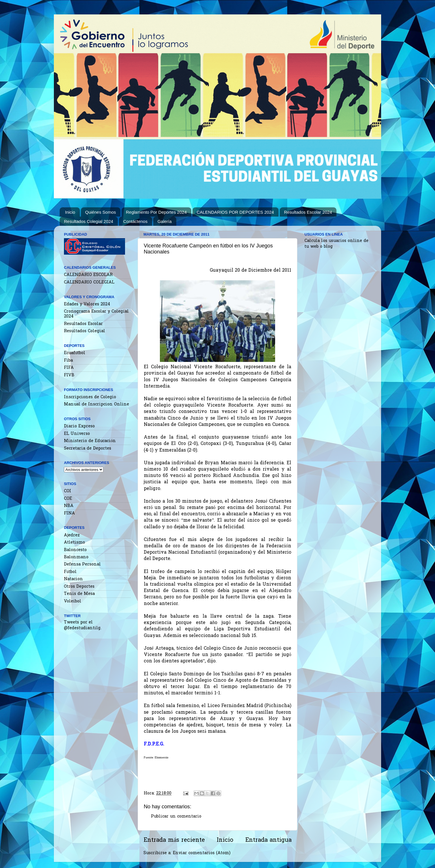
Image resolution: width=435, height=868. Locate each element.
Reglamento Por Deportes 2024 (156, 212)
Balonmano (76, 557)
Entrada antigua (268, 840)
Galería (165, 221)
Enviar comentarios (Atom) (202, 853)
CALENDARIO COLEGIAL (89, 282)
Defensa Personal (82, 564)
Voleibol (73, 601)
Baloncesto (75, 550)
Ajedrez (72, 535)
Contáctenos (135, 221)
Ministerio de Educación (90, 441)
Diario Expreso (79, 426)
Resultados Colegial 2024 (89, 221)
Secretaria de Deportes (88, 449)
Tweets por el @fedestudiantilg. (83, 625)
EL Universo (77, 434)
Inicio (70, 212)
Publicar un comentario (176, 817)
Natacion (73, 579)
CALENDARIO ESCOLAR (88, 275)
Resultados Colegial (85, 331)
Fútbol (70, 572)
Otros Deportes (79, 587)
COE (68, 499)
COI (68, 491)
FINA (69, 513)
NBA (69, 506)
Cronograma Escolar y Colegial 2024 (96, 314)
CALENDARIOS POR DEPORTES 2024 (235, 212)
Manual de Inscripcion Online (97, 404)
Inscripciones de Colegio (90, 397)
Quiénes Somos (101, 212)
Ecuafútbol (75, 353)
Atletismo (74, 543)
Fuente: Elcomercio (156, 758)
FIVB (69, 375)
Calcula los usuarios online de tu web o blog (336, 244)
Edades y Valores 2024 (87, 304)
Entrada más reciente (174, 840)
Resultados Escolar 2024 (308, 212)
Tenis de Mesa (79, 594)
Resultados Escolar (83, 324)
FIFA (69, 368)
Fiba (68, 361)
